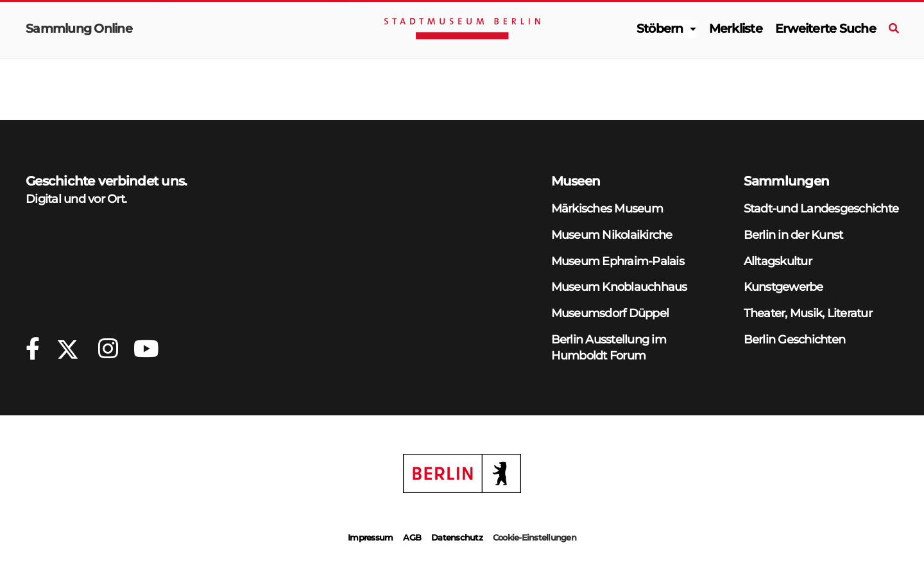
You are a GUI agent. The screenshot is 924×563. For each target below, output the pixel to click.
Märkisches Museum (607, 208)
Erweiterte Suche (826, 29)
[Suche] (894, 29)
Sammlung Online (79, 29)
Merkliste (736, 29)
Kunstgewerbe (783, 287)
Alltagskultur (778, 261)
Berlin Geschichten (795, 339)
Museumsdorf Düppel (610, 313)
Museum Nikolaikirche (612, 235)
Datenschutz (457, 537)
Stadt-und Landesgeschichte (821, 208)
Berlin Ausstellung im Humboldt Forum (609, 347)
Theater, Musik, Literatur (808, 313)
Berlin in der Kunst (793, 235)
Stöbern (660, 29)
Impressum (370, 537)
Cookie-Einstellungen (535, 537)
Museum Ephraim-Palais (618, 261)
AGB (412, 537)
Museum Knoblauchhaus (619, 287)
